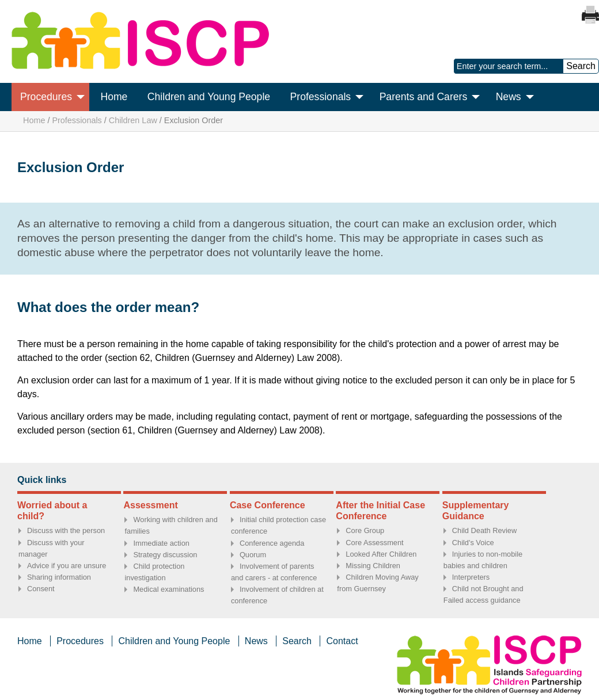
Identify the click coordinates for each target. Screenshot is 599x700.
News (509, 97)
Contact (342, 641)
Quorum (253, 555)
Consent (41, 589)
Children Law (133, 120)
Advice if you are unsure (67, 566)
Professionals (321, 97)
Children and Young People (209, 97)
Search (297, 641)
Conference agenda (272, 543)
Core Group (365, 530)
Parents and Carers (424, 97)
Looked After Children (381, 554)
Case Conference (268, 505)
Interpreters (471, 577)
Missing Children (373, 566)
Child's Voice (473, 543)
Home (114, 97)
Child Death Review (484, 530)
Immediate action (161, 543)
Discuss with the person (66, 530)
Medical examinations (168, 589)
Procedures (46, 97)
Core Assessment (374, 543)
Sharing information (59, 577)
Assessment (150, 505)
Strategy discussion (165, 555)
